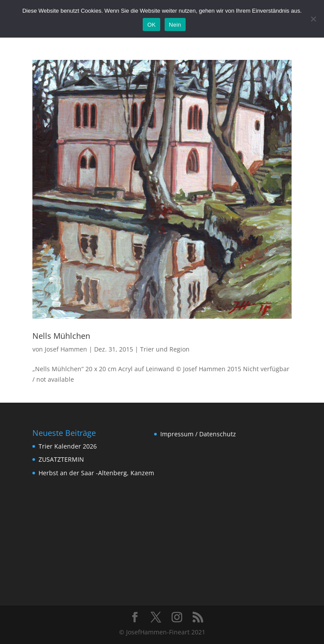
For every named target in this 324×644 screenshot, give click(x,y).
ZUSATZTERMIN (61, 459)
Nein (175, 25)
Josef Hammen (66, 349)
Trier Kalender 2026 (68, 446)
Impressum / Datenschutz (198, 434)
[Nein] (313, 19)
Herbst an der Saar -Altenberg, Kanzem (96, 473)
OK (151, 25)
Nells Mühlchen (61, 336)
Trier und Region (165, 349)
